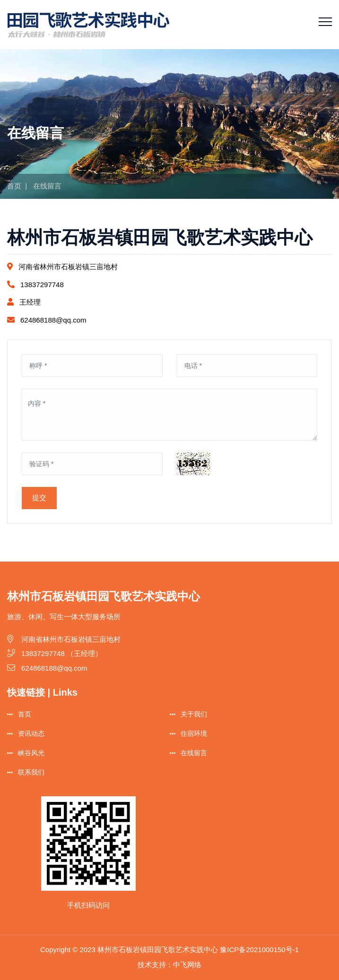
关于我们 (194, 714)
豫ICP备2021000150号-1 (259, 950)
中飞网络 (187, 965)
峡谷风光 (31, 753)
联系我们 (31, 772)
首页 (14, 186)
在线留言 (194, 753)
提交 (39, 498)
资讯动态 (31, 733)
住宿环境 (194, 733)
